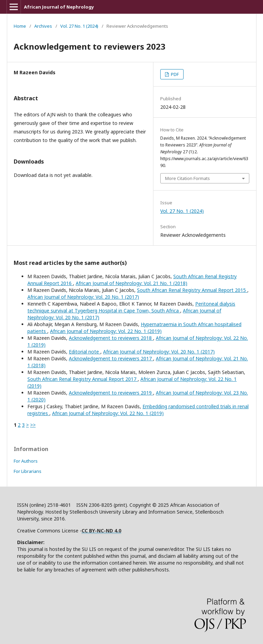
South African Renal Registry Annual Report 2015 (192, 290)
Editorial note (85, 352)
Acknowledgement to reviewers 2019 (111, 393)
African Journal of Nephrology (59, 7)
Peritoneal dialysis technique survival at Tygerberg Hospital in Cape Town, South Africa (131, 307)
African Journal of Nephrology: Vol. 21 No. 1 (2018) (131, 283)
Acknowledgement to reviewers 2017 (111, 358)
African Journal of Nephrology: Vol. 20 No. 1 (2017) (83, 297)
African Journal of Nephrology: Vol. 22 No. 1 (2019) (106, 331)
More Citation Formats (187, 178)
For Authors (26, 461)
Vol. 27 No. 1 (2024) (79, 26)
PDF (174, 74)
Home (20, 26)
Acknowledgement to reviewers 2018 (111, 338)
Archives (43, 26)
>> (33, 425)
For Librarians (28, 471)
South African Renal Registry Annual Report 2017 (83, 379)
